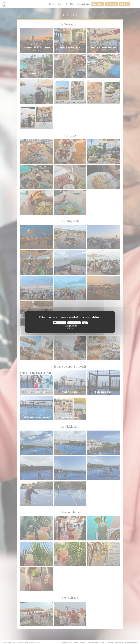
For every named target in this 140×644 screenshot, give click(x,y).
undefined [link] (70, 328)
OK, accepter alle (60, 323)
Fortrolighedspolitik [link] (71, 326)
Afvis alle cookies (74, 323)
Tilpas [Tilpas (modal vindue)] (85, 323)
